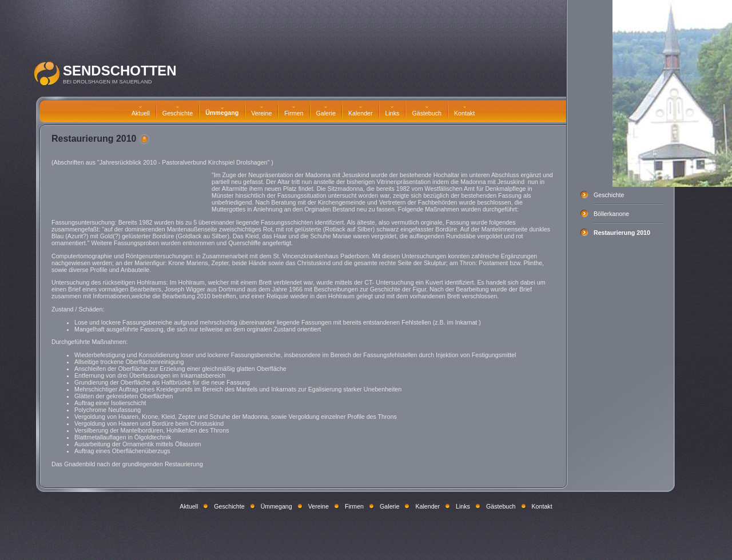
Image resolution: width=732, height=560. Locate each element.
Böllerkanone (611, 214)
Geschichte (178, 111)
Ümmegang (222, 112)
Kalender (361, 111)
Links (393, 111)
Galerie (326, 111)
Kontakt (464, 111)
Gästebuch (427, 111)
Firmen (294, 111)
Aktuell (141, 111)
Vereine (261, 111)
